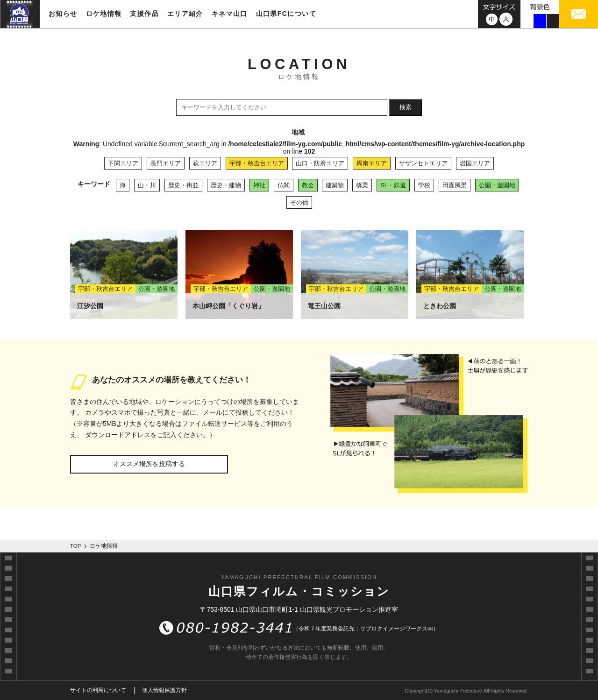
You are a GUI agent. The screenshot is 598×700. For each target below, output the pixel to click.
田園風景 (455, 185)
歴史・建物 (226, 185)
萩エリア (205, 163)
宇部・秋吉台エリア (257, 163)
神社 (259, 185)
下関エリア (123, 163)
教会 (308, 185)
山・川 (147, 185)
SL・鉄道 (393, 185)
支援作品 (144, 14)
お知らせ (63, 14)
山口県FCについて (286, 14)
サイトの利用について (98, 690)
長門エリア (166, 163)
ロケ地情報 (104, 14)
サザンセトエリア (423, 163)
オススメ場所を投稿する (149, 464)
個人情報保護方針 (164, 690)
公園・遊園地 (497, 185)
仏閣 (284, 185)
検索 (406, 107)
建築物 (335, 185)
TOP (76, 546)
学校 (424, 185)
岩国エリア (475, 163)
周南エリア (372, 163)
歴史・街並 (183, 185)
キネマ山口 (230, 14)
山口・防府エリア (320, 163)
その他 (299, 202)
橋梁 (362, 185)
